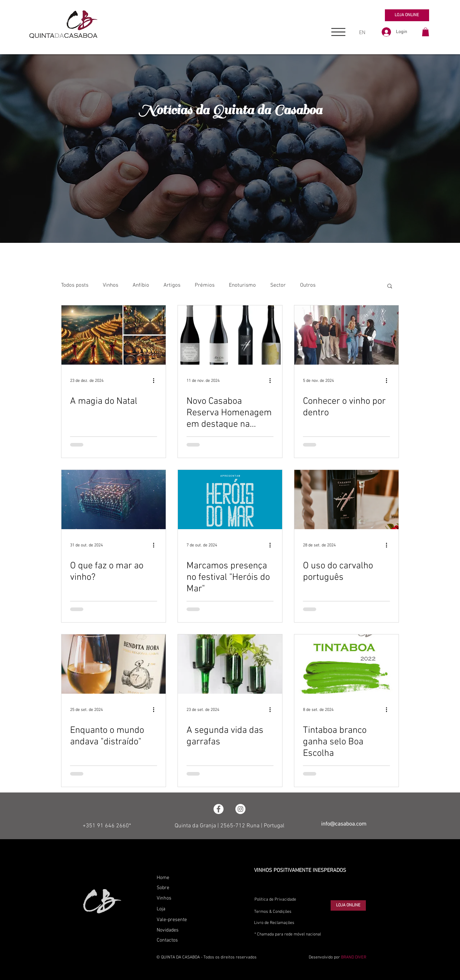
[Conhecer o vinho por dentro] (346, 335)
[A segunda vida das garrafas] (230, 664)
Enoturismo (242, 285)
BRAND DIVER (354, 957)
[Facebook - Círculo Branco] (218, 809)
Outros (308, 285)
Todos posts (75, 285)
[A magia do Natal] (114, 335)
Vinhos (111, 285)
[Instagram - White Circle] (240, 809)
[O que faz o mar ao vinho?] (114, 500)
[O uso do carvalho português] (346, 500)
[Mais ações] (156, 381)
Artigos (172, 285)
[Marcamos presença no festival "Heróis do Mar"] (230, 500)
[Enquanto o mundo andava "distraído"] (114, 664)
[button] (338, 32)
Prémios (205, 285)
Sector (278, 285)
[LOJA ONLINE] (407, 15)
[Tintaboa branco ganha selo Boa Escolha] (346, 664)
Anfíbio (141, 285)
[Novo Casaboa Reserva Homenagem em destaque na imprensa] (230, 335)
